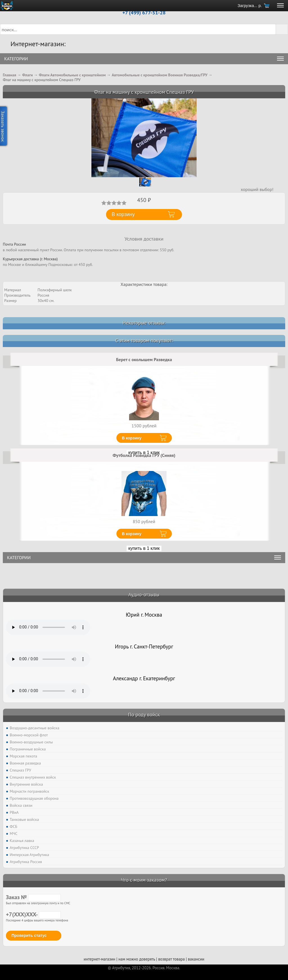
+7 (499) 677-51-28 (144, 13)
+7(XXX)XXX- (33, 914)
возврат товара (171, 959)
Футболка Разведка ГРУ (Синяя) (144, 455)
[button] (282, 29)
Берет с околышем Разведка (144, 359)
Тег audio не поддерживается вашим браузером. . (48, 627)
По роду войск (144, 715)
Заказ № (33, 897)
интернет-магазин (100, 959)
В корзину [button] (123, 214)
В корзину (132, 438)
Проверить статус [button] (29, 935)
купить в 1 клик (144, 548)
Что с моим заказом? (144, 880)
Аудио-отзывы (144, 595)
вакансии (196, 959)
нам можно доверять (137, 959)
